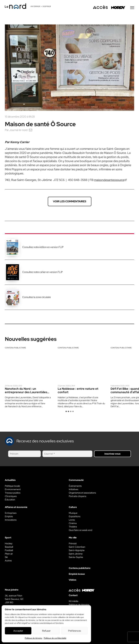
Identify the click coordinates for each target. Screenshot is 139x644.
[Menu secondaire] (132, 8)
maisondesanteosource (109, 180)
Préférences (75, 631)
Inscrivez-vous (112, 454)
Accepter (18, 631)
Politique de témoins (33, 638)
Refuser (46, 631)
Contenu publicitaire (15, 348)
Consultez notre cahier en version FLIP (43, 272)
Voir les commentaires (70, 202)
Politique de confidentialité (55, 638)
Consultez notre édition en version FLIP (43, 247)
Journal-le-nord (18, 130)
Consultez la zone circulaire (36, 297)
